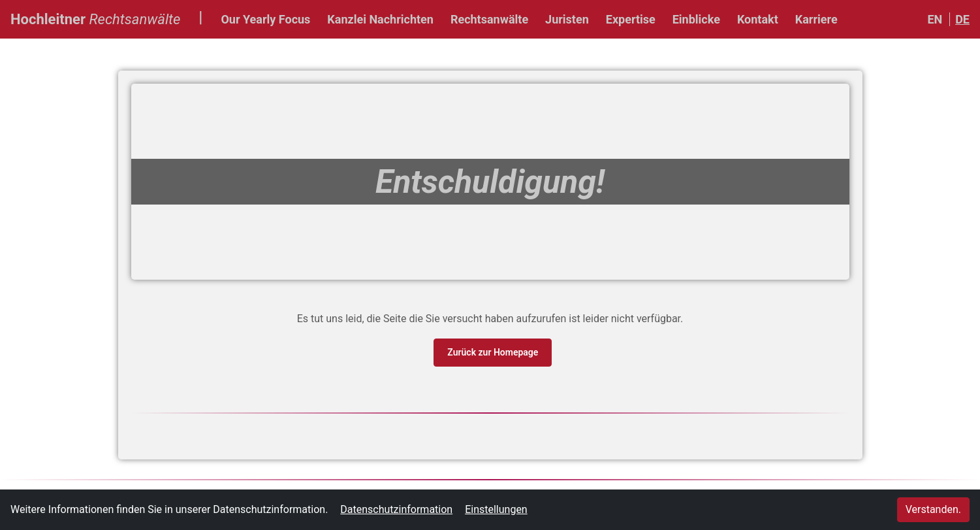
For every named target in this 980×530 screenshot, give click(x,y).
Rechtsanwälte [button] (489, 19)
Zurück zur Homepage (493, 351)
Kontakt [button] (758, 19)
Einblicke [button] (696, 19)
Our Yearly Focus (265, 19)
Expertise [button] (631, 19)
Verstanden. (933, 509)
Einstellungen (496, 509)
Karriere (816, 19)
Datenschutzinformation (396, 509)
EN (935, 19)
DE (962, 19)
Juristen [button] (567, 19)
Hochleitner (95, 18)
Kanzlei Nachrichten (380, 19)
